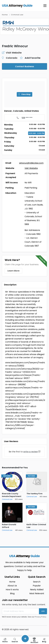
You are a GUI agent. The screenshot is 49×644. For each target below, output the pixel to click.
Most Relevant (37, 593)
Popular (37, 586)
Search (37, 582)
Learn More (13, 271)
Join (43, 611)
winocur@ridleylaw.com (31, 163)
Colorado (12, 58)
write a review (31, 452)
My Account (34, 640)
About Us (12, 586)
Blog (12, 593)
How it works (12, 590)
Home (5, 15)
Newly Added (37, 590)
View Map (24, 94)
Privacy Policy (41, 617)
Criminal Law (17, 15)
